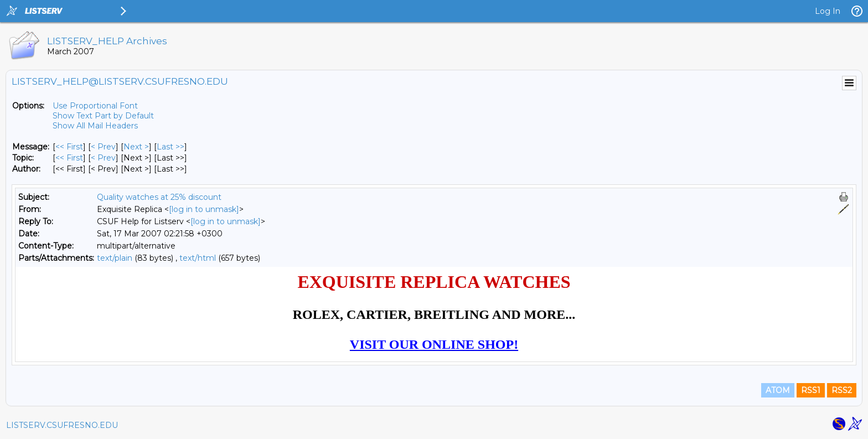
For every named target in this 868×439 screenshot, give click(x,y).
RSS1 (811, 390)
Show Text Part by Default (103, 116)
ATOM (778, 390)
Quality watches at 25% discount (159, 197)
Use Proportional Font (95, 106)
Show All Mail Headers (95, 126)
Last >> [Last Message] (170, 147)
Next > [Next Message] (136, 147)
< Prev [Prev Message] (103, 147)
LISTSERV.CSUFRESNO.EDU (62, 425)
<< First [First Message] (69, 147)
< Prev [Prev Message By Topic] (103, 158)
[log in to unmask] (204, 209)
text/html (198, 258)
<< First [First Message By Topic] (69, 158)
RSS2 (842, 390)
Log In (828, 11)
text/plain (115, 258)
